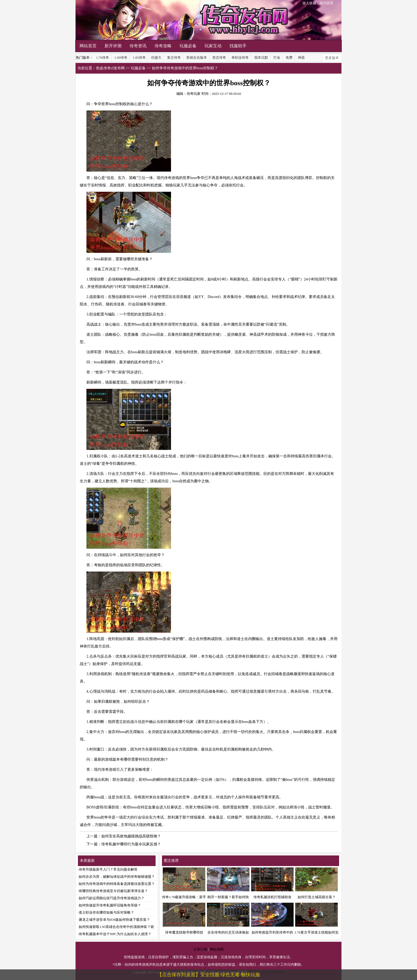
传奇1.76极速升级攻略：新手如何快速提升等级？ (184, 897)
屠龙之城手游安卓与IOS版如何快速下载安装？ (114, 920)
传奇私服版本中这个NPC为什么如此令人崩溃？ (115, 934)
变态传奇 (219, 57)
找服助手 (238, 46)
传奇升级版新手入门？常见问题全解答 (108, 869)
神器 (301, 57)
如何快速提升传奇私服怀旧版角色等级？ (110, 905)
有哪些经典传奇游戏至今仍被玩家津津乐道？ (113, 891)
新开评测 (113, 46)
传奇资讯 (138, 46)
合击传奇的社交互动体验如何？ (228, 932)
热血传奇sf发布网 (110, 68)
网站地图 (217, 949)
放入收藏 (309, 3)
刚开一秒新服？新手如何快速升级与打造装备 (228, 897)
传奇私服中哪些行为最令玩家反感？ (131, 844)
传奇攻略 (163, 46)
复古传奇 (174, 57)
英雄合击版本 (197, 57)
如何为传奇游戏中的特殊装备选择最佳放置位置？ (117, 884)
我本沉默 (261, 57)
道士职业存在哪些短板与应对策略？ (106, 912)
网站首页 (88, 46)
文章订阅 (200, 949)
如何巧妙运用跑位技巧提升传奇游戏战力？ (112, 898)
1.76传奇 (103, 57)
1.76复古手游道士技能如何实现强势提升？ (316, 932)
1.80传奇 (121, 57)
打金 (277, 57)
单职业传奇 (240, 57)
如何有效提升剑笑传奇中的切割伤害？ (272, 932)
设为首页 (327, 3)
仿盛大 (156, 57)
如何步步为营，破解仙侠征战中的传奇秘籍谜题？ (117, 877)
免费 (289, 57)
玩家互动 (213, 46)
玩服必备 (188, 46)
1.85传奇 (139, 57)
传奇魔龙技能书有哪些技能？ (184, 932)
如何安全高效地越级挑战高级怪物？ (131, 836)
